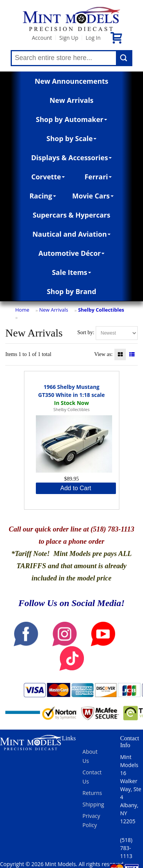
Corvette (48, 177)
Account (42, 38)
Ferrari (98, 177)
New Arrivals (71, 100)
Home (22, 310)
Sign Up (69, 38)
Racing (43, 196)
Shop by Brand (72, 291)
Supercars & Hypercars (72, 215)
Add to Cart (76, 488)
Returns (92, 793)
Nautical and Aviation (71, 234)
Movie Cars (93, 196)
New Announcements (71, 81)
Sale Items (71, 272)
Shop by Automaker (71, 119)
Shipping (93, 804)
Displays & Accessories (71, 158)
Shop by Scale (71, 138)
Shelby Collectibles (101, 310)
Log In (93, 38)
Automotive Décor (71, 253)
